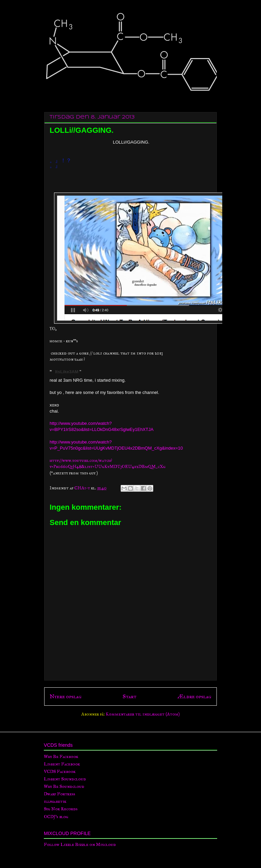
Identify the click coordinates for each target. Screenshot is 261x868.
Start (129, 696)
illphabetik (55, 801)
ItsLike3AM (67, 372)
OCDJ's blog (56, 817)
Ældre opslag (194, 696)
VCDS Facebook (60, 772)
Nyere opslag (66, 696)
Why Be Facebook (61, 757)
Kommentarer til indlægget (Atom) (143, 714)
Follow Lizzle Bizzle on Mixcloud (80, 845)
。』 (55, 166)
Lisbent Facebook (62, 764)
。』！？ (60, 160)
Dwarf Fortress (59, 794)
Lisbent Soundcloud (65, 779)
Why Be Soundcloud (64, 786)
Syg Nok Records (61, 809)
